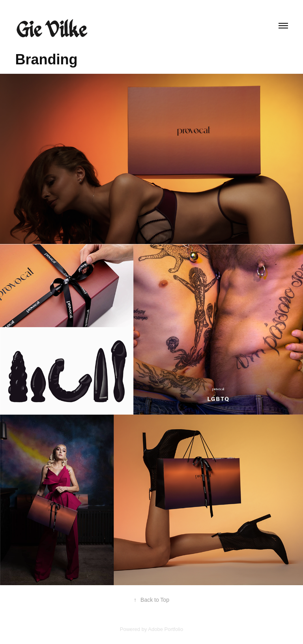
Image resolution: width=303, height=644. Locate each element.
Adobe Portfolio (166, 629)
